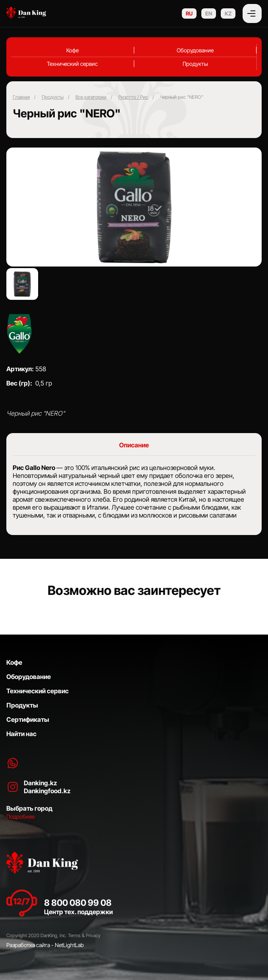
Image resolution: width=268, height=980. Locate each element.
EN (209, 13)
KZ (228, 13)
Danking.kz (40, 783)
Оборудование (195, 50)
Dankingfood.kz (47, 791)
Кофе (72, 50)
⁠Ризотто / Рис (133, 97)
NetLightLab (69, 945)
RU (189, 13)
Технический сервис (72, 64)
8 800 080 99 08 (78, 903)
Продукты (195, 64)
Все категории (91, 97)
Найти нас (21, 734)
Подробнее (20, 816)
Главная (21, 97)
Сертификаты (28, 719)
